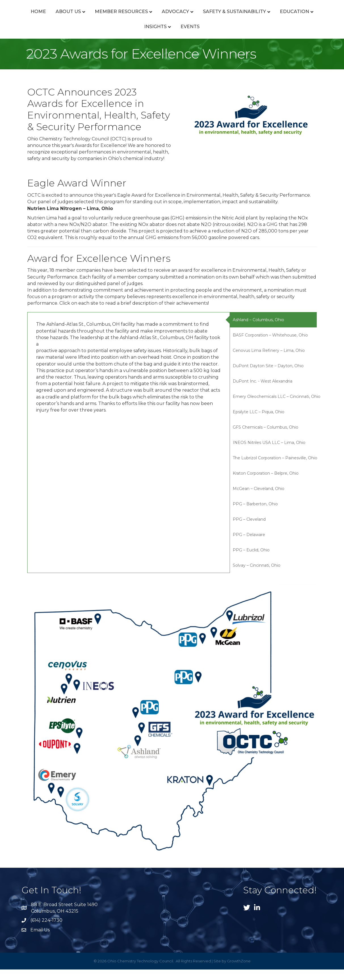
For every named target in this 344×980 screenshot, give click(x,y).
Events (212, 37)
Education (137, 37)
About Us (56, 17)
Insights (177, 37)
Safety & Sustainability (290, 17)
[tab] (273, 331)
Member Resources (109, 17)
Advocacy (163, 17)
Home (26, 17)
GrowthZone (239, 971)
